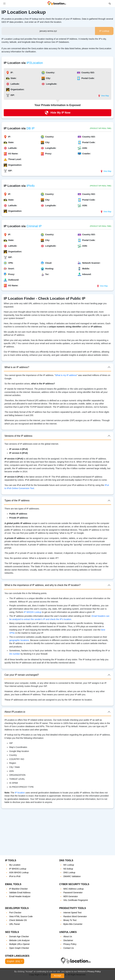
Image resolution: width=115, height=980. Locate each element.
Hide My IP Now (58, 113)
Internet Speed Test (72, 913)
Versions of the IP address (18, 436)
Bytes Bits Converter (73, 924)
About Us (68, 936)
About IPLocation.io (15, 712)
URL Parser (15, 924)
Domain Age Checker (19, 936)
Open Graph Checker (19, 948)
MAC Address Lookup (73, 889)
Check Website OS (18, 920)
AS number (15, 654)
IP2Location (35, 63)
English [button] (14, 961)
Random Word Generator (75, 916)
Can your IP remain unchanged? (22, 675)
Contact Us (68, 948)
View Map (103, 96)
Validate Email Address (20, 893)
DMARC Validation (72, 876)
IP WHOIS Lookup (33, 612)
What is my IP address (66, 375)
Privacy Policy (94, 971)
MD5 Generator (70, 896)
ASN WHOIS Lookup (19, 872)
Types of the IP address (17, 500)
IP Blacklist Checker (18, 889)
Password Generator (73, 893)
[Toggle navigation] (4, 4)
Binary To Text (70, 920)
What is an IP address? (17, 367)
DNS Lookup (69, 872)
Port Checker (15, 913)
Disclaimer (68, 940)
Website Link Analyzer (19, 940)
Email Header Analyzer (20, 896)
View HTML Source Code (21, 916)
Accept (58, 976)
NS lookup (68, 869)
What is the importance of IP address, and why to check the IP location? (42, 585)
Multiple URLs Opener (19, 944)
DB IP (30, 128)
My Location (15, 865)
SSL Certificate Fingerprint (76, 900)
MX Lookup (69, 865)
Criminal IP (34, 226)
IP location (20, 793)
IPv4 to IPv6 (15, 876)
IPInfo (30, 186)
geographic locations (19, 640)
